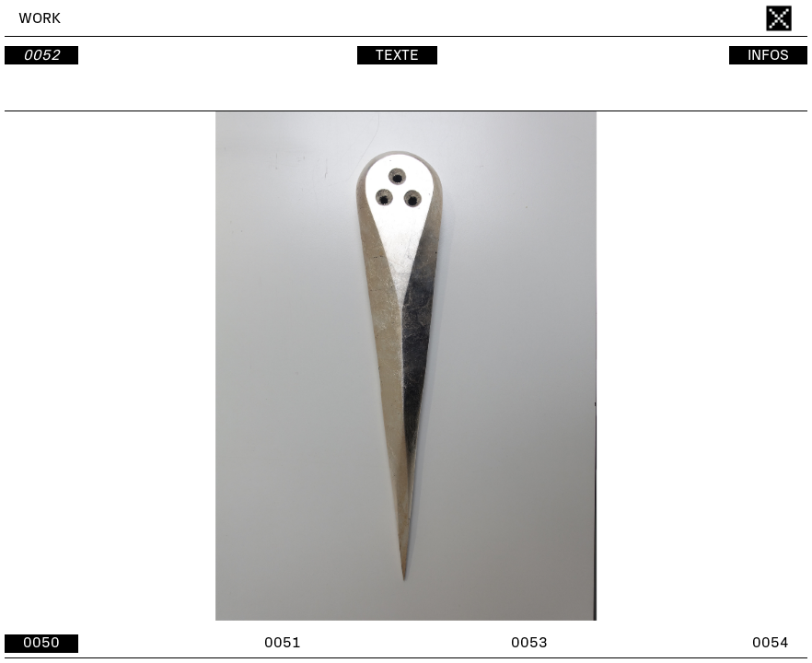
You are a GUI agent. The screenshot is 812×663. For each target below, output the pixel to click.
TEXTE (397, 55)
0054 (771, 643)
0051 (283, 643)
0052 (41, 55)
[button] (607, 366)
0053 (529, 643)
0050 (41, 643)
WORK (40, 18)
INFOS (768, 55)
